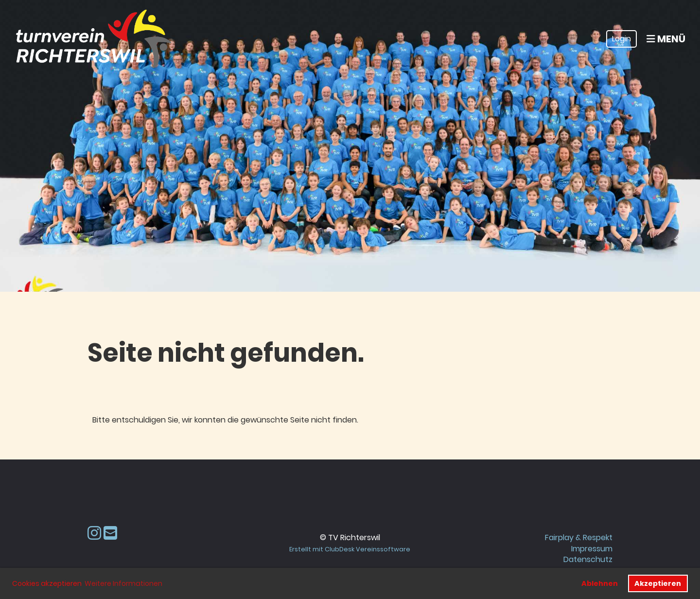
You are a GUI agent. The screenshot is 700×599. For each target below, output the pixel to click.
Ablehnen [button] (600, 583)
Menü (666, 39)
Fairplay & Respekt (579, 537)
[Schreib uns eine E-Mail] (110, 533)
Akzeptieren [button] (658, 583)
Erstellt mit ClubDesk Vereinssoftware (350, 549)
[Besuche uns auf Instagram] (94, 533)
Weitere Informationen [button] (123, 583)
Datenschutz (588, 559)
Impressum (592, 549)
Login (621, 39)
